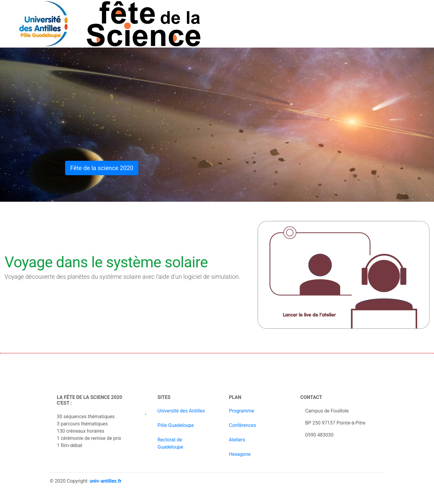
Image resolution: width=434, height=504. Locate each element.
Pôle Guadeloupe (176, 425)
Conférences (243, 425)
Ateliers (237, 440)
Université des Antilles (181, 411)
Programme (242, 411)
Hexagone (240, 454)
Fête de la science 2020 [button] (102, 168)
